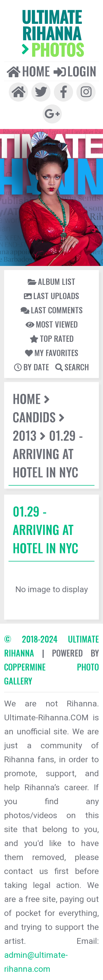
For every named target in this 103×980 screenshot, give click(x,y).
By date (31, 367)
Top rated (52, 338)
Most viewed (52, 324)
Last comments (52, 310)
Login (75, 71)
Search (72, 367)
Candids (34, 417)
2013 (25, 435)
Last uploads (51, 296)
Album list (51, 281)
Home (28, 71)
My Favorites (52, 353)
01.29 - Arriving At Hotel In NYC (48, 453)
